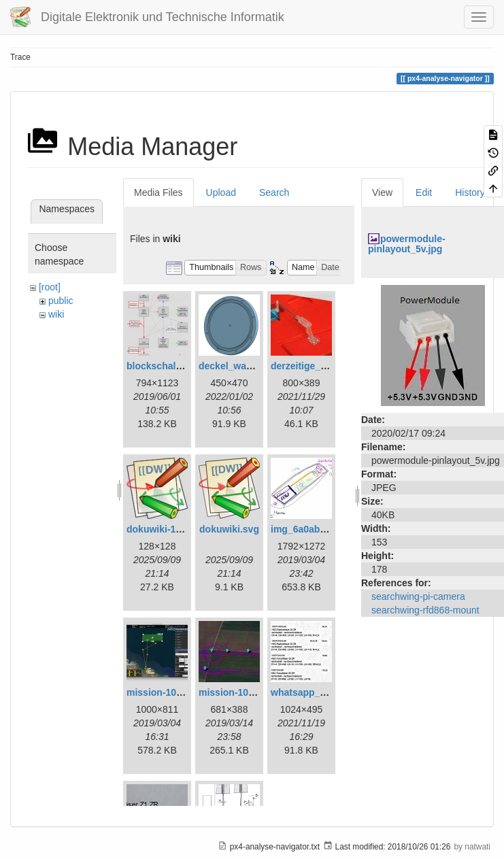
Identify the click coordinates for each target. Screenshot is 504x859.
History (470, 192)
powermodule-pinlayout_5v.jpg (407, 244)
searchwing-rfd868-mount (425, 610)
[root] (50, 287)
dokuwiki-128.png (166, 529)
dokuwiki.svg (229, 529)
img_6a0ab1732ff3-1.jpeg (327, 529)
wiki (56, 314)
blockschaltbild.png (171, 366)
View (382, 192)
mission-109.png (236, 692)
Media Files (158, 192)
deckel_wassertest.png (251, 366)
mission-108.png (164, 692)
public (61, 301)
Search (274, 192)
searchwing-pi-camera (418, 596)
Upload (221, 192)
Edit (424, 192)
